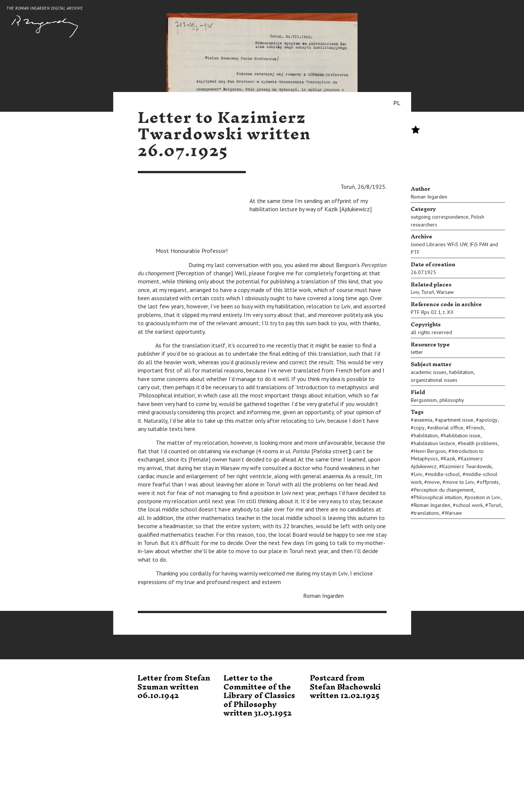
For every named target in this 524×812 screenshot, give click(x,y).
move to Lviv (460, 482)
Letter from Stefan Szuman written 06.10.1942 (174, 687)
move (434, 482)
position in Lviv (484, 497)
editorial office (447, 428)
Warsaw (445, 292)
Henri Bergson (430, 451)
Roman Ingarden (429, 197)
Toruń (428, 292)
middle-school (444, 474)
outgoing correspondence (440, 217)
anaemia (423, 420)
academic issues (429, 372)
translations (426, 513)
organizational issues (434, 380)
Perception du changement (444, 490)
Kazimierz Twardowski (467, 466)
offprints (489, 482)
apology (488, 420)
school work (469, 505)
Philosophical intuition (438, 497)
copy (419, 428)
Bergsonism (424, 400)
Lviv (415, 292)
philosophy (452, 400)
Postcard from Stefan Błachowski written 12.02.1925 (345, 687)
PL (397, 103)
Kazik (449, 459)
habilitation (461, 372)
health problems (479, 443)
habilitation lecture (434, 443)
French (476, 428)
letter (417, 352)
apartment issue (456, 420)
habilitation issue (462, 435)
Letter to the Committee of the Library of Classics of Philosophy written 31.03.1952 (259, 696)
